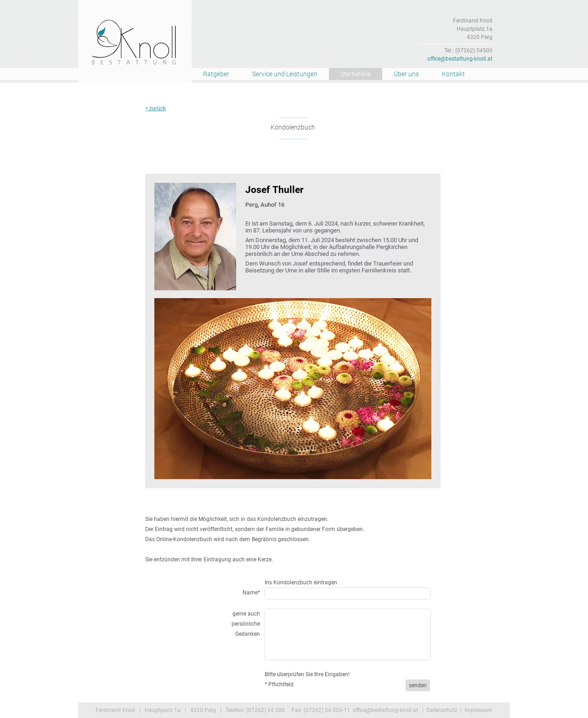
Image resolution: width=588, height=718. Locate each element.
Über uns (406, 74)
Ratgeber (216, 74)
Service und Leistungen (285, 74)
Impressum (478, 710)
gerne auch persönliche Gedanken (246, 624)
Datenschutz (442, 710)
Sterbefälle (356, 74)
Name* (251, 593)
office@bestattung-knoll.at (460, 59)
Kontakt (453, 74)
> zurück (155, 108)
